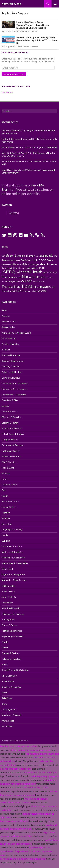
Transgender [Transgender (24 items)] (44, 286)
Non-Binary (7, 603)
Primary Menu (55, 4)
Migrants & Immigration (13, 574)
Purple (5, 642)
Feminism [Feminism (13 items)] (26, 260)
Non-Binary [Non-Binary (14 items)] (8, 277)
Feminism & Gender (11, 456)
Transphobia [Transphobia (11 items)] (8, 291)
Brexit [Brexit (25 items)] (11, 255)
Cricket (5, 406)
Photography (8, 619)
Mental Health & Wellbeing (15, 563)
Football (6, 473)
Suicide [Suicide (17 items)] (27, 281)
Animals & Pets (9, 321)
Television (7, 698)
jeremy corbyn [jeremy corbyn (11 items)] (26, 268)
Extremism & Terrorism (13, 445)
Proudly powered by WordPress (15, 740)
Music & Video (9, 586)
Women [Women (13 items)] (42, 291)
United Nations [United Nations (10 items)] (31, 291)
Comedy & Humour (11, 378)
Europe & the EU (10, 440)
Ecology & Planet (10, 423)
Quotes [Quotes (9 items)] (49, 277)
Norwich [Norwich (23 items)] (29, 277)
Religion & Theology (11, 659)
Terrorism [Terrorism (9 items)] (42, 281)
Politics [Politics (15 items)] (42, 277)
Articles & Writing (10, 344)
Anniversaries (8, 327)
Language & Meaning (12, 529)
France (5, 479)
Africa (4, 310)
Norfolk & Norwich (11, 608)
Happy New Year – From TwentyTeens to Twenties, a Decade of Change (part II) (33, 25)
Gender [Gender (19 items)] (42, 260)
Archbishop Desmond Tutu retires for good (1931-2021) (29, 147)
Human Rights (8, 507)
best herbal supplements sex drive (18, 746)
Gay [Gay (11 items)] (34, 260)
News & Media (9, 597)
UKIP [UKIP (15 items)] (21, 291)
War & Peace (8, 721)
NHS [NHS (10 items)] (45, 272)
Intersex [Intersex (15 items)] (52, 264)
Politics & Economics (12, 631)
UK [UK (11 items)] (16, 291)
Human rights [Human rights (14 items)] (21, 264)
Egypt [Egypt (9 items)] (36, 256)
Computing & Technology (14, 389)
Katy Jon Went (11, 4)
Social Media (8, 681)
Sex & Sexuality (9, 676)
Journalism (7, 524)
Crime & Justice (9, 411)
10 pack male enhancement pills (41, 772)
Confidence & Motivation (14, 395)
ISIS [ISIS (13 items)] (4, 268)
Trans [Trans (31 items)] (27, 286)
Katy (19, 31)
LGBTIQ (6, 541)
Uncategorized (9, 709)
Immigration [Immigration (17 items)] (38, 264)
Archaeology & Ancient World (16, 333)
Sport (4, 693)
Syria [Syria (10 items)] (35, 281)
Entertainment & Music (13, 434)
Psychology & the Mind (13, 636)
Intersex (6, 518)
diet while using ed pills (36, 787)
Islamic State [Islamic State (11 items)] (13, 268)
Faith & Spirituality (11, 451)
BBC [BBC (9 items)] (3, 256)
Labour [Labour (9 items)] (36, 268)
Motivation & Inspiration (14, 580)
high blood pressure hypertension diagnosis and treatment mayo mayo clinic (27, 851)
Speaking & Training (11, 687)
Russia (5, 664)
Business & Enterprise (13, 361)
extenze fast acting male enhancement (30, 750)
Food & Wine (8, 468)
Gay (4, 490)
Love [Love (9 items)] (17, 272)
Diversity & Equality (11, 417)
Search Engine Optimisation (15, 670)
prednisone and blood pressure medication (23, 859)
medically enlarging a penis (44, 776)
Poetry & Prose (9, 625)
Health (5, 496)
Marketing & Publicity (12, 552)
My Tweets (7, 93)
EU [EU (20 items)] (51, 255)
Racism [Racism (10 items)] (5, 281)
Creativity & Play (10, 400)
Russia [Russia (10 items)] (19, 281)
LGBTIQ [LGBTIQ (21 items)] (8, 272)
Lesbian (5, 535)
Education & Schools (12, 428)
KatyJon (7, 205)
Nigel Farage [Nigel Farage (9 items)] (52, 272)
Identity (6, 513)
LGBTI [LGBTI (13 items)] (43, 268)
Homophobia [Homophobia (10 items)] (7, 265)
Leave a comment (30, 31)
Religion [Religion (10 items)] (12, 281)
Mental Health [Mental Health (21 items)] (31, 272)
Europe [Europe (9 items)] (17, 260)
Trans (4, 704)
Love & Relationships (12, 546)
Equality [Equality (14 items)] (44, 256)
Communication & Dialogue (15, 383)
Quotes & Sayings (10, 653)
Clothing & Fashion (11, 366)
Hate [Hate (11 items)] (51, 260)
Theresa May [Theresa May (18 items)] (11, 286)
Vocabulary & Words (12, 715)
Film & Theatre (9, 462)
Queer (5, 648)
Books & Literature (11, 355)
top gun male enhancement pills (42, 754)
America (6, 316)
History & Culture (10, 501)
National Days (8, 591)
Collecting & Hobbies (12, 372)
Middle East (7, 569)
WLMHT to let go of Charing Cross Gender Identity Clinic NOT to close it (37, 40)
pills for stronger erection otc (16, 769)
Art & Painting (9, 338)
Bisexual (6, 350)
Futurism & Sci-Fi (10, 485)
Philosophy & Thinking (13, 614)
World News (8, 726)
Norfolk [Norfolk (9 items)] (19, 277)
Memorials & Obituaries (13, 558)
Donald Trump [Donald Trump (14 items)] (25, 256)
